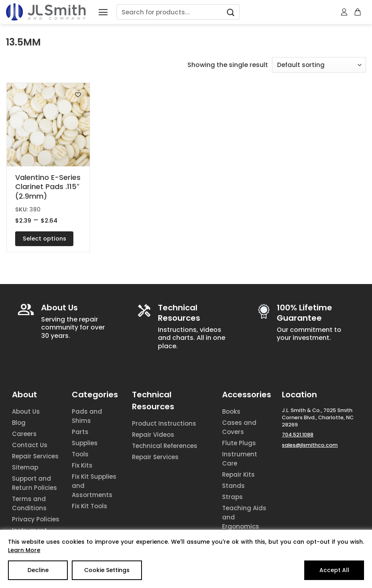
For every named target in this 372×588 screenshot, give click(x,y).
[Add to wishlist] (78, 95)
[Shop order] (319, 65)
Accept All (334, 570)
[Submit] (231, 12)
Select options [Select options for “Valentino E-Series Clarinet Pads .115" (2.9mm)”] (44, 239)
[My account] (344, 12)
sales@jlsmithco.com (310, 445)
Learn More (24, 550)
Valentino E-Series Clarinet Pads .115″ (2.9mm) (48, 187)
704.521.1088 (298, 435)
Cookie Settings (107, 570)
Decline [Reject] (38, 570)
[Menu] (103, 12)
